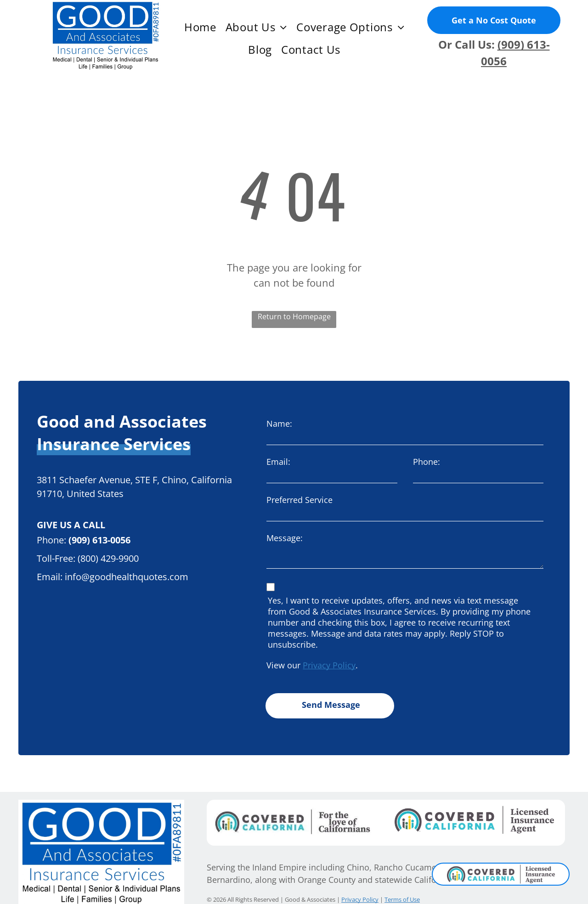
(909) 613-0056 (99, 540)
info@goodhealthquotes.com (127, 577)
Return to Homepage (294, 316)
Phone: (427, 462)
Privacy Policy (329, 665)
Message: (285, 538)
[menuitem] (200, 27)
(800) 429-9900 (108, 558)
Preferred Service (300, 500)
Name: (279, 424)
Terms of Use (402, 887)
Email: (278, 462)
